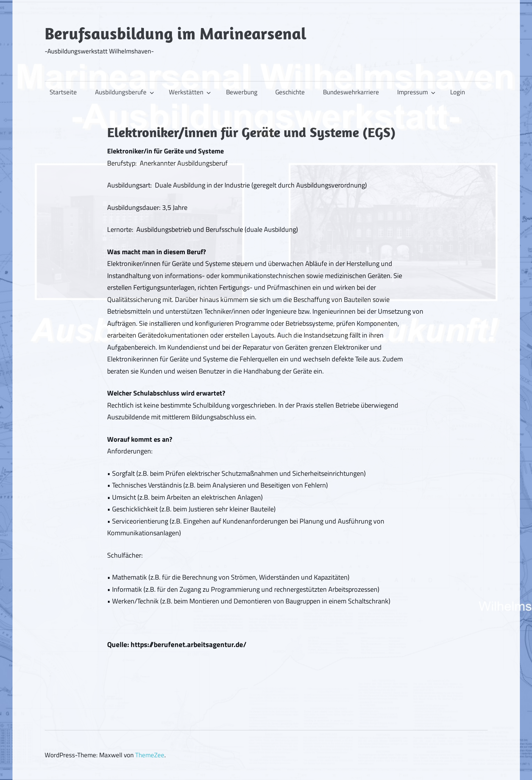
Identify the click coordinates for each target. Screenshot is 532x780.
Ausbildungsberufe (125, 92)
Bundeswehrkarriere (351, 92)
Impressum (416, 92)
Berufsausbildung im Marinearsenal (176, 33)
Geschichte (290, 92)
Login (458, 92)
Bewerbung (242, 92)
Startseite (63, 92)
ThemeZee (150, 755)
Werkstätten (190, 92)
